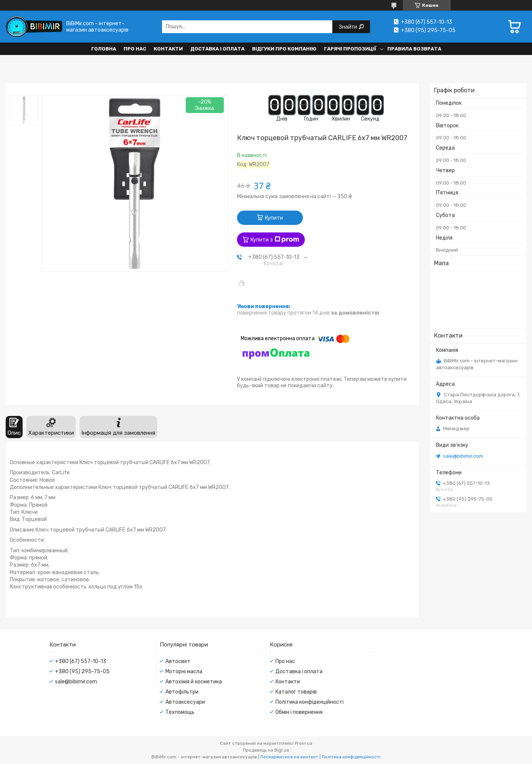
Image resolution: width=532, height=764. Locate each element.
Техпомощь (180, 712)
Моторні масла (184, 672)
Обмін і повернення (299, 712)
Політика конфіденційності (310, 702)
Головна (104, 49)
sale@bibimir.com (463, 456)
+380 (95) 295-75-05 (82, 672)
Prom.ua (303, 743)
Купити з (275, 240)
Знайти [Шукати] (349, 27)
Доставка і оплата (217, 49)
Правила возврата (414, 49)
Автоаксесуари (185, 702)
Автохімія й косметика (194, 682)
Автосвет (178, 661)
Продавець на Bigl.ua (266, 750)
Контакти (168, 49)
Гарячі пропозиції (350, 49)
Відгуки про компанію (284, 49)
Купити (274, 218)
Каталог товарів (296, 692)
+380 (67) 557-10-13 (81, 661)
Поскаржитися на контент (289, 757)
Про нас (135, 49)
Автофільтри (182, 692)
